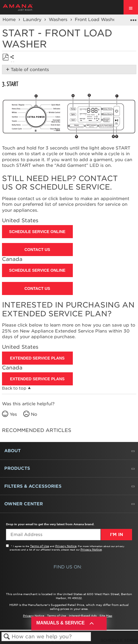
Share (13, 61)
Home (10, 20)
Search (7, 637)
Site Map (106, 616)
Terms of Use (40, 546)
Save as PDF (6, 57)
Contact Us (37, 250)
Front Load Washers (98, 20)
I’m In (116, 535)
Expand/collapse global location (133, 18)
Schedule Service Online (37, 232)
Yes (13, 414)
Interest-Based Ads (83, 616)
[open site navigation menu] (131, 7)
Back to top (14, 388)
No (34, 414)
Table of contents (30, 70)
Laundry (33, 20)
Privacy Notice (66, 546)
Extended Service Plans (37, 358)
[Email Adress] (53, 535)
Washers (59, 20)
